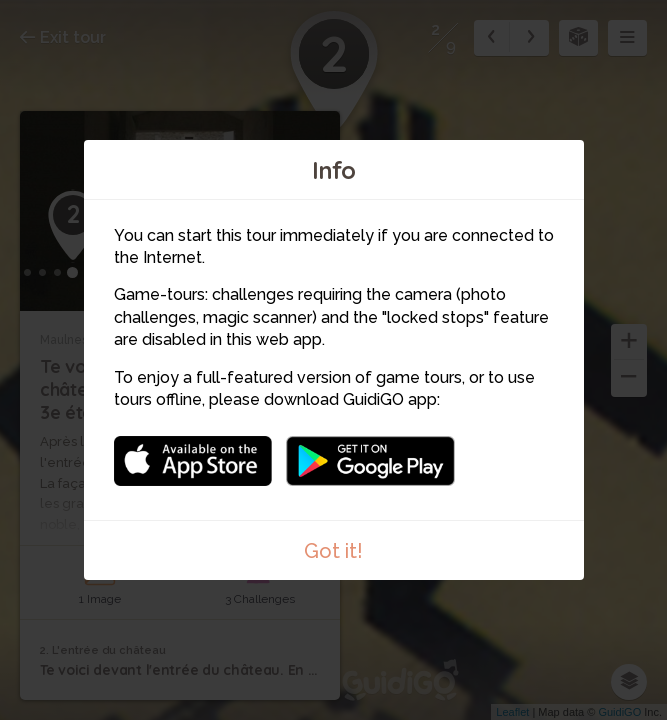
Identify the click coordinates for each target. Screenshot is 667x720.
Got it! (333, 551)
